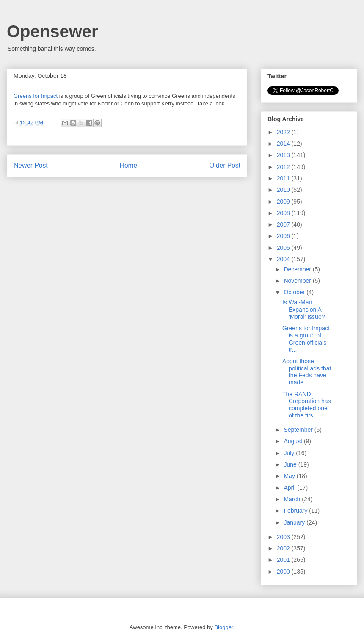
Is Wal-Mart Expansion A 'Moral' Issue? (304, 310)
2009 (284, 202)
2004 (284, 259)
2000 (284, 572)
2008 (284, 213)
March (293, 499)
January (295, 522)
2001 (284, 560)
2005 (284, 248)
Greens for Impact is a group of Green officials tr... (306, 339)
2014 (284, 144)
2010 (284, 190)
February (296, 511)
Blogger (223, 627)
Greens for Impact (36, 96)
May (290, 476)
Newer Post (31, 165)
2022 (284, 132)
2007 (284, 224)
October (295, 292)
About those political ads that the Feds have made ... (307, 372)
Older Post (225, 165)
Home (129, 165)
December (298, 269)
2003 (284, 537)
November (298, 281)
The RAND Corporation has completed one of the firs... (307, 405)
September (299, 430)
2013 (284, 155)
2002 (284, 548)
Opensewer (52, 31)
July (290, 453)
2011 (284, 178)
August (294, 441)
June (291, 464)
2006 (284, 236)
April (290, 488)
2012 (284, 167)
